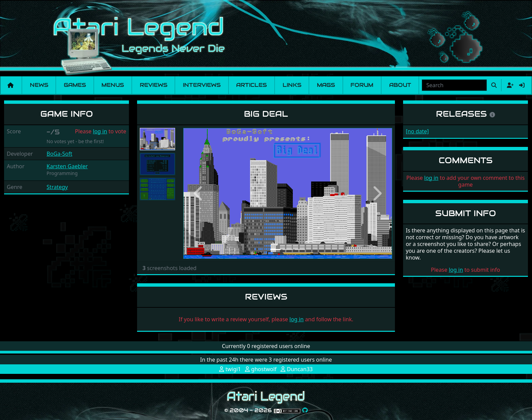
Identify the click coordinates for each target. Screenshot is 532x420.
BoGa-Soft (59, 154)
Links (292, 85)
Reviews (154, 85)
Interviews (202, 85)
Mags (326, 85)
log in (100, 131)
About (400, 85)
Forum (362, 85)
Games (75, 85)
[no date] (417, 131)
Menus (113, 85)
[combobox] (454, 85)
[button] (199, 193)
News (39, 85)
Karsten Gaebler (67, 166)
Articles (251, 85)
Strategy (57, 187)
